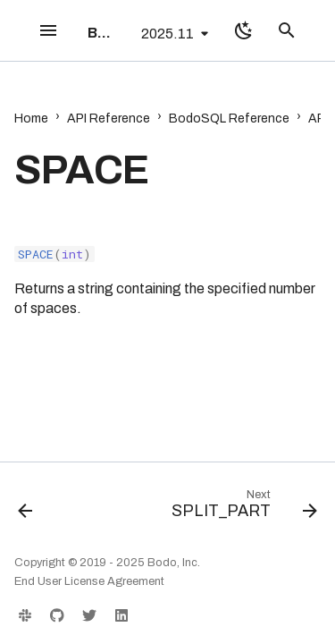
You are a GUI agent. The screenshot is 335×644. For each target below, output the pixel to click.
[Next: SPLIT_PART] (242, 508)
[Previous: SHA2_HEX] (25, 508)
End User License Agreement (89, 581)
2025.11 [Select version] (167, 34)
